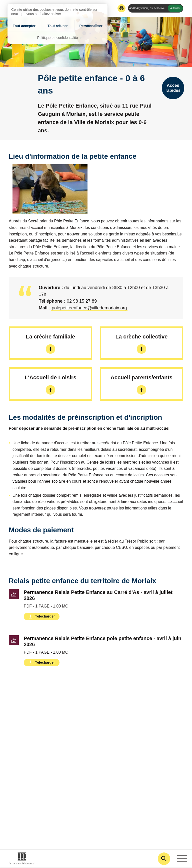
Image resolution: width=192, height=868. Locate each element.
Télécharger (45, 616)
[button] (121, 8)
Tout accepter (24, 26)
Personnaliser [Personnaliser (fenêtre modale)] (91, 26)
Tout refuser (58, 26)
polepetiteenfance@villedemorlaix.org (89, 308)
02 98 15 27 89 (82, 301)
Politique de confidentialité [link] (58, 38)
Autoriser (175, 8)
